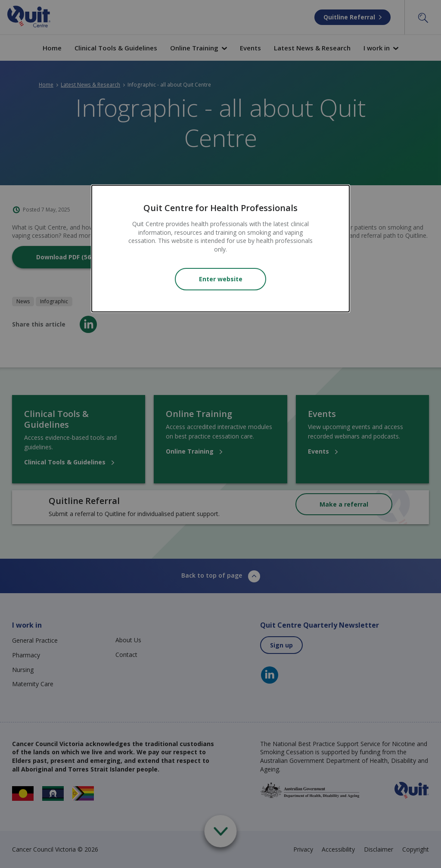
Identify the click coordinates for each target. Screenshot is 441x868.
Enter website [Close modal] (221, 279)
